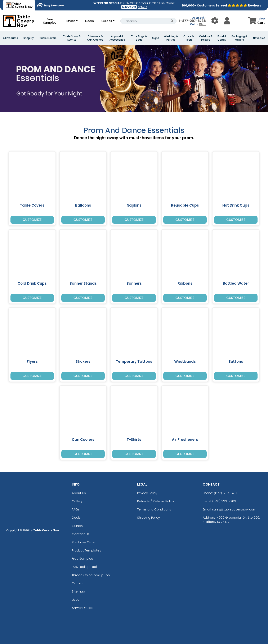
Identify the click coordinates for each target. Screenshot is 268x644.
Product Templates (86, 550)
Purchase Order (84, 542)
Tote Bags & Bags (139, 38)
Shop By (29, 38)
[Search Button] (172, 21)
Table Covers (48, 38)
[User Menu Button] (215, 21)
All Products (10, 38)
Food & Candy (222, 38)
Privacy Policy (147, 493)
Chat (202, 24)
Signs (156, 38)
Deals (90, 21)
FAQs (76, 509)
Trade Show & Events (72, 38)
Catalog (78, 583)
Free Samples (50, 21)
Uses (76, 600)
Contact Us (81, 534)
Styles (71, 21)
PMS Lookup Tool (84, 567)
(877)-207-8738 (226, 493)
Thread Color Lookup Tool (91, 575)
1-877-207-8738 (192, 21)
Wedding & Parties (171, 38)
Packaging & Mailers (239, 38)
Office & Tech (189, 38)
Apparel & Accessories (117, 38)
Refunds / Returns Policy (156, 501)
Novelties (259, 38)
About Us (79, 493)
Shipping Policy (148, 517)
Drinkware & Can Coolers (95, 38)
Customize (32, 220)
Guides (107, 21)
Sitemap (78, 591)
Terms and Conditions (154, 509)
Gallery (77, 501)
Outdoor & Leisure (206, 38)
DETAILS (142, 7)
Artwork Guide (83, 608)
